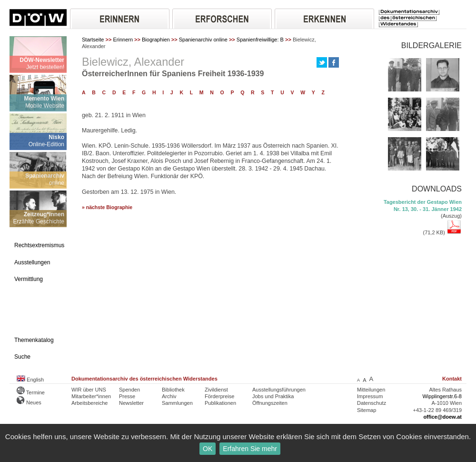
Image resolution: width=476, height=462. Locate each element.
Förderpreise (219, 396)
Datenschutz (372, 403)
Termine (31, 392)
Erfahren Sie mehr (250, 449)
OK (208, 449)
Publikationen (220, 403)
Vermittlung (29, 279)
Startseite (93, 40)
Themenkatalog (34, 340)
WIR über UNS (89, 390)
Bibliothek (173, 390)
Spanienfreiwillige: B (260, 40)
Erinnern (123, 40)
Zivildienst (216, 390)
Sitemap (367, 410)
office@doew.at (442, 417)
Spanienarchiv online (203, 40)
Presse (127, 396)
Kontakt (452, 379)
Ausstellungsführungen (279, 390)
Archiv (169, 396)
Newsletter (131, 403)
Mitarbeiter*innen (91, 396)
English (30, 380)
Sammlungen (177, 403)
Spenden (129, 390)
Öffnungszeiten (270, 403)
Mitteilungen (371, 390)
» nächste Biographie (107, 207)
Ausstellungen (32, 262)
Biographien (156, 40)
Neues (29, 402)
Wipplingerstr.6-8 (442, 396)
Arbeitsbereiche (89, 403)
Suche (22, 357)
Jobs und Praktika (273, 396)
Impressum (370, 396)
